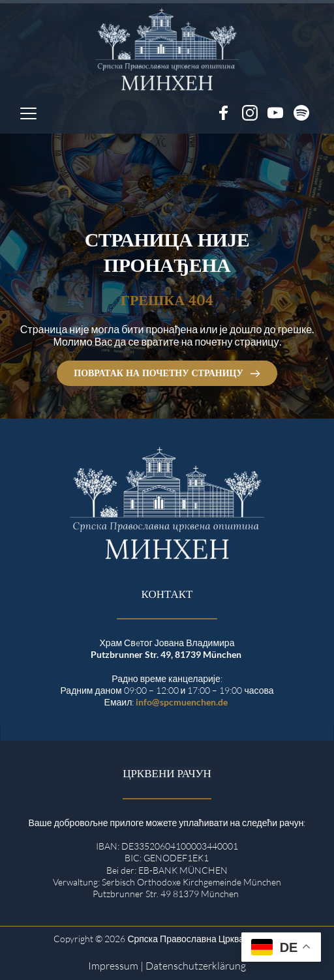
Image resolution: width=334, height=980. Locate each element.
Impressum (113, 966)
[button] (28, 113)
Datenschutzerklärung (196, 966)
